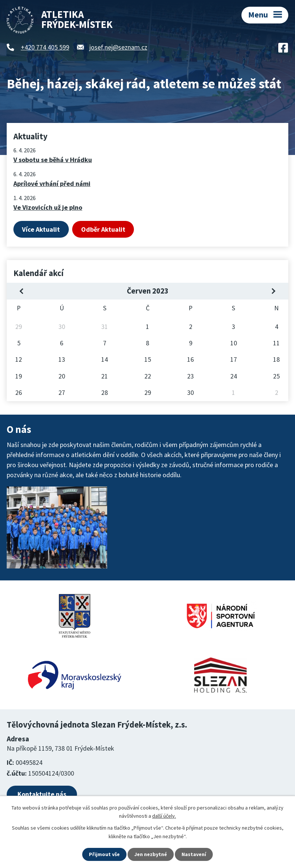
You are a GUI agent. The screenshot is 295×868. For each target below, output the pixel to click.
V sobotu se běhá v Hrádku (53, 160)
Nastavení (194, 854)
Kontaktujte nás (42, 794)
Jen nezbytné (151, 854)
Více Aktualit (41, 229)
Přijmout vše (104, 854)
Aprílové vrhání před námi (52, 183)
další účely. (164, 816)
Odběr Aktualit (103, 229)
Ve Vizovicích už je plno (48, 207)
